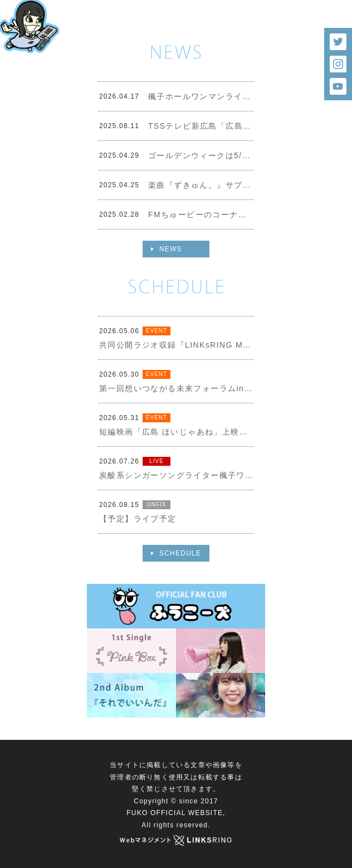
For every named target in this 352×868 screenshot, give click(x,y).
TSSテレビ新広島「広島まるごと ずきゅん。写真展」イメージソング (201, 126)
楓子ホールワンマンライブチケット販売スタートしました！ (201, 96)
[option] (176, 23)
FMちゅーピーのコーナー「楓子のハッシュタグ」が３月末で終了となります (201, 214)
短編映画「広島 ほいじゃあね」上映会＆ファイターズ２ (177, 432)
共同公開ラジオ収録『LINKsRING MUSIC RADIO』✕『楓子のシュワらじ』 (177, 345)
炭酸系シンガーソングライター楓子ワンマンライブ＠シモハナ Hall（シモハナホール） (177, 475)
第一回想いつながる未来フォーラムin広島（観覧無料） (177, 388)
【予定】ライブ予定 (138, 519)
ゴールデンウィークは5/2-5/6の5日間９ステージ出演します (201, 155)
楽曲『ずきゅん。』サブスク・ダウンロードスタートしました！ (201, 185)
